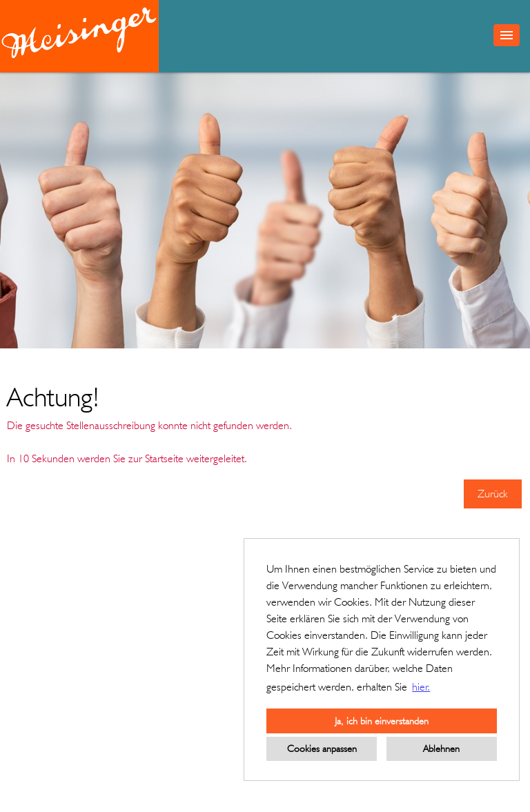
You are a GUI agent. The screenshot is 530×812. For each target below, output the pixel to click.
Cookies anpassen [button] (322, 748)
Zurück (493, 494)
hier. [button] (421, 687)
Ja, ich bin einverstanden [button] (382, 721)
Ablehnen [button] (441, 748)
